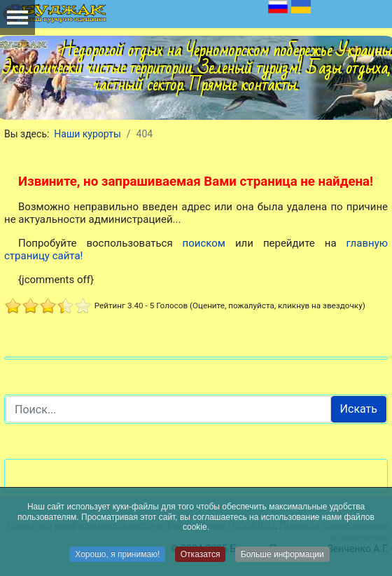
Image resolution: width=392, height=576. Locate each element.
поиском (204, 243)
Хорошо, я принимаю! (117, 554)
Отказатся (201, 554)
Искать (359, 409)
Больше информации (282, 554)
